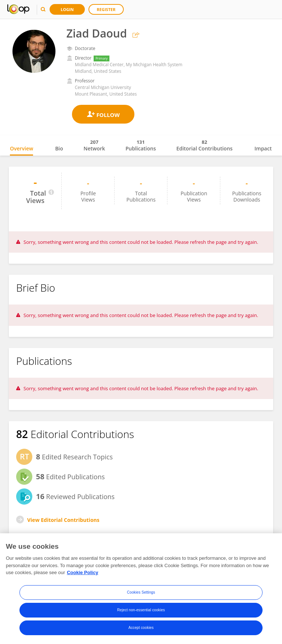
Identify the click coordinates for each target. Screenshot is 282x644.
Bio (59, 148)
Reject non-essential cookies (141, 610)
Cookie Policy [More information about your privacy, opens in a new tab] (82, 572)
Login (67, 9)
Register (106, 9)
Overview (21, 148)
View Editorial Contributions (63, 520)
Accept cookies (141, 628)
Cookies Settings (141, 592)
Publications (141, 145)
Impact (263, 148)
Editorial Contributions (204, 145)
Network (94, 145)
